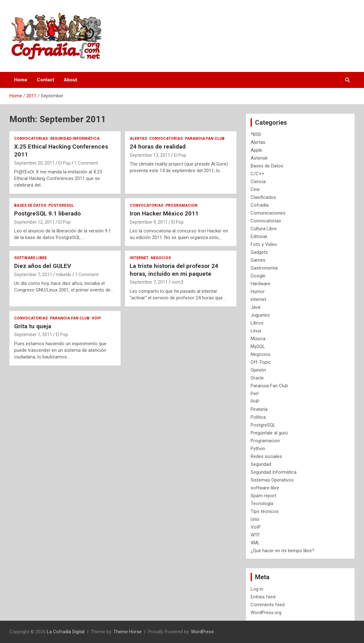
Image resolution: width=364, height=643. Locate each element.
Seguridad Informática (75, 139)
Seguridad (261, 464)
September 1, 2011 (33, 335)
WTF (255, 535)
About (71, 80)
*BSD (256, 134)
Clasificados (263, 197)
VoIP (96, 318)
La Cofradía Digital (66, 632)
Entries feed (263, 597)
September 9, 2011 (149, 222)
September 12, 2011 (34, 222)
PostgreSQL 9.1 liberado (47, 213)
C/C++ (258, 174)
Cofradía (260, 205)
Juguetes (260, 315)
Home (21, 80)
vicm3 (177, 282)
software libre (30, 258)
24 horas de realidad (158, 147)
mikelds (64, 275)
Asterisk (259, 158)
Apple (256, 150)
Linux (256, 331)
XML (255, 543)
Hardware (261, 284)
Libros (257, 323)
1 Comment (86, 163)
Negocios (161, 258)
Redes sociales (266, 456)
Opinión (258, 370)
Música (258, 339)
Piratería (259, 409)
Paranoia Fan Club (205, 139)
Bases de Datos (30, 205)
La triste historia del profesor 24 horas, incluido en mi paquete (174, 270)
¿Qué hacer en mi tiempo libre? (283, 551)
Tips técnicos (265, 511)
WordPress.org (266, 613)
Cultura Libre (264, 229)
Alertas (138, 139)
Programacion (182, 205)
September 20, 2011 (34, 163)
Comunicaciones (268, 213)
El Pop (65, 163)
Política (258, 417)
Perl (255, 394)
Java (255, 307)
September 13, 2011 (150, 155)
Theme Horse (128, 632)
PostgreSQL (61, 205)
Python (258, 449)
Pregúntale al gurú (269, 433)
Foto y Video (264, 244)
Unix (255, 519)
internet (139, 258)
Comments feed (268, 605)
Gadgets (259, 252)
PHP (255, 401)
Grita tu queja (33, 326)
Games (258, 260)
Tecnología (262, 504)
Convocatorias (31, 139)
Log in (257, 589)
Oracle (257, 378)
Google (258, 276)
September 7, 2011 (33, 275)
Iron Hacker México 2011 (164, 213)
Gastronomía (264, 268)
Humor (258, 292)
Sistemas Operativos (272, 480)
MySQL (258, 346)
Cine (255, 189)
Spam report (263, 496)
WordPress (202, 632)
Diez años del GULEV (43, 266)
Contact (46, 80)
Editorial (259, 237)
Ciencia (258, 182)
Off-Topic (261, 362)
